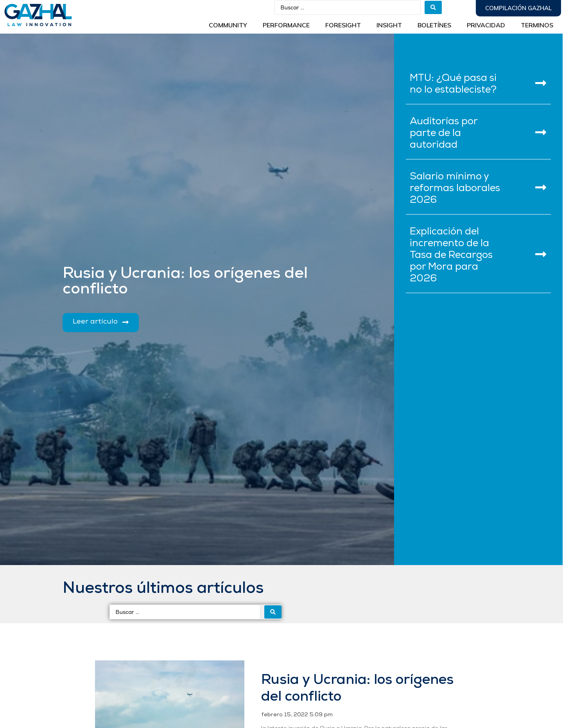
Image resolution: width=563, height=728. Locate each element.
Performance (286, 25)
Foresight (343, 25)
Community (228, 25)
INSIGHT (389, 25)
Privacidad (486, 25)
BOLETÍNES (434, 25)
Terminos (537, 25)
